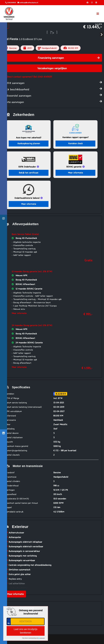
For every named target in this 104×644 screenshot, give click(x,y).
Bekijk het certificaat (29, 173)
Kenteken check (75, 143)
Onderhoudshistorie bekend (27, 198)
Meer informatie (75, 173)
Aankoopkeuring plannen (29, 143)
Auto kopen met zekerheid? (29, 137)
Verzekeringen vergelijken (52, 68)
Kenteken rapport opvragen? (75, 137)
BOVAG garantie (74, 167)
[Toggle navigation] (98, 14)
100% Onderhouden (27, 167)
